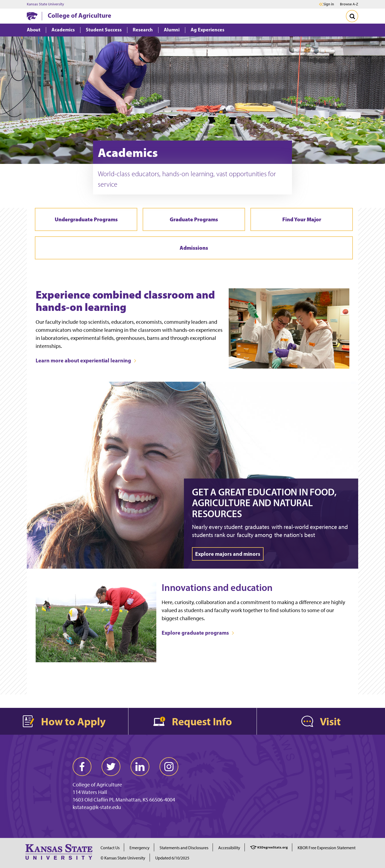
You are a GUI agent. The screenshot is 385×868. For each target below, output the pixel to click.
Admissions (194, 248)
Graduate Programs (194, 219)
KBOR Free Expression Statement (327, 848)
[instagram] (169, 767)
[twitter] (111, 767)
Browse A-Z (349, 4)
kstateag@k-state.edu (97, 807)
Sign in (329, 4)
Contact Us (110, 848)
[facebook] (82, 767)
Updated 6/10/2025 (172, 858)
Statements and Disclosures (184, 848)
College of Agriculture (79, 15)
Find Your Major (302, 219)
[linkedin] (140, 767)
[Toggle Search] (352, 16)
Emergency (140, 848)
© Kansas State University (123, 858)
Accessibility (229, 848)
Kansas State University (45, 4)
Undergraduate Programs (86, 219)
